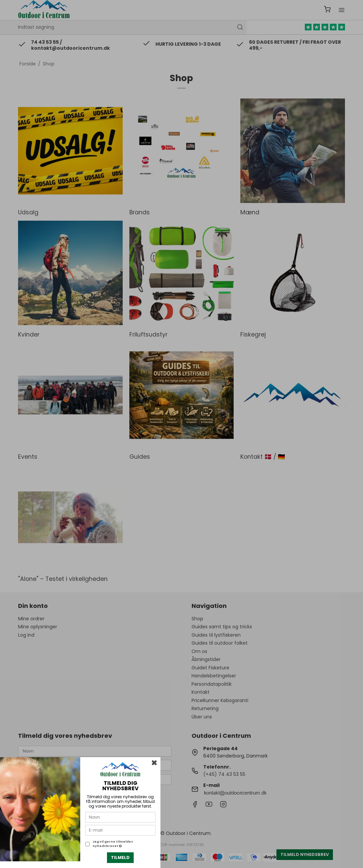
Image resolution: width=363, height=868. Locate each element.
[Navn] (120, 817)
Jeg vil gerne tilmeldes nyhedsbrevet (113, 844)
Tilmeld (120, 857)
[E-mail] (120, 830)
